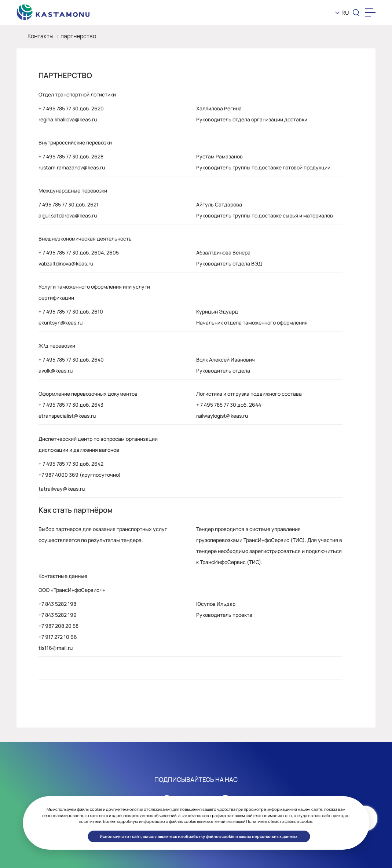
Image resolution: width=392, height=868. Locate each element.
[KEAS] (53, 11)
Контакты (41, 36)
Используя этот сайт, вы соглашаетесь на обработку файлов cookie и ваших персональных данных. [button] (199, 836)
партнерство (78, 36)
